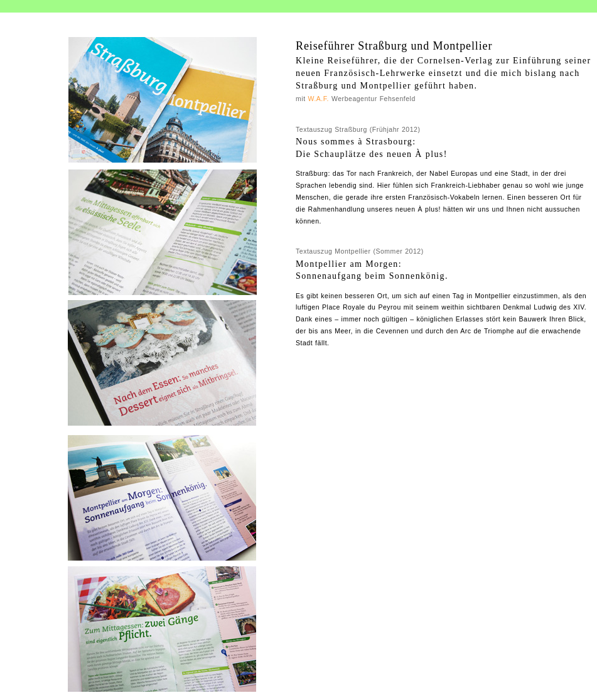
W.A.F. (319, 99)
